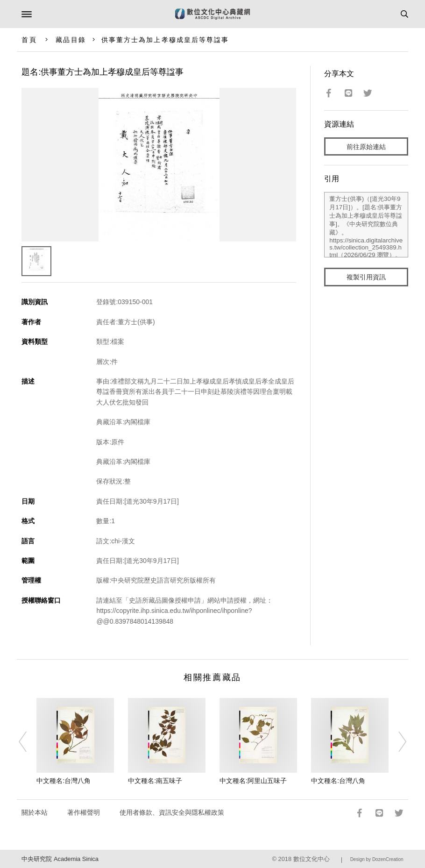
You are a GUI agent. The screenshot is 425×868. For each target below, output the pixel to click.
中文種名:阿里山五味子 (253, 781)
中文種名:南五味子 (155, 781)
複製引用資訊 (366, 277)
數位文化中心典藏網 (212, 14)
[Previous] (29, 742)
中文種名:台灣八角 (64, 781)
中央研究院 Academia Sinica (60, 859)
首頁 (29, 40)
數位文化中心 (312, 859)
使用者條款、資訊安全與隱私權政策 (172, 812)
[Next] (396, 742)
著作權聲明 (84, 812)
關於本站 (35, 812)
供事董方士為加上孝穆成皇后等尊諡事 (165, 40)
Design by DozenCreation (377, 859)
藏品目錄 (71, 40)
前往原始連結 (366, 147)
